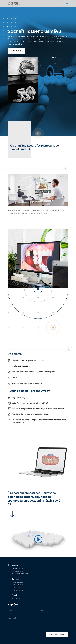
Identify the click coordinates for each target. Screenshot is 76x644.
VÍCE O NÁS (16, 51)
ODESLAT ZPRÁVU (57, 634)
